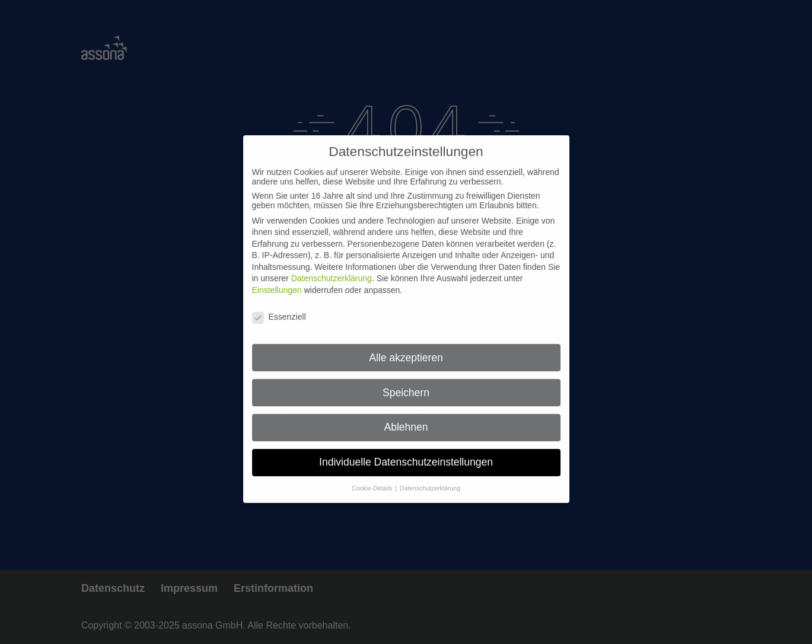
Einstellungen (277, 282)
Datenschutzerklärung (332, 271)
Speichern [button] (406, 385)
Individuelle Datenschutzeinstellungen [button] (406, 454)
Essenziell (279, 309)
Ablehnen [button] (406, 420)
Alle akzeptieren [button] (406, 350)
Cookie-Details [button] (373, 480)
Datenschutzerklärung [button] (430, 480)
